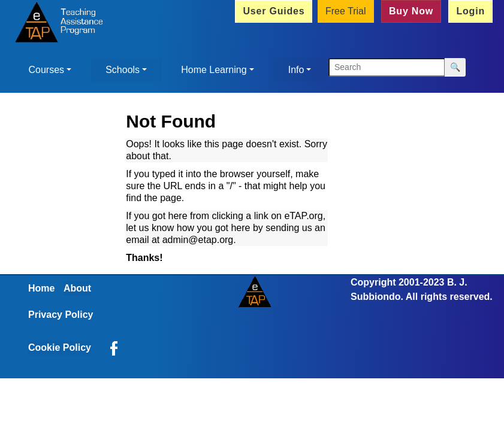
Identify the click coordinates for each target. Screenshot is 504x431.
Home (41, 288)
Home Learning (214, 70)
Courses (47, 70)
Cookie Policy (60, 347)
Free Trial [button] (346, 11)
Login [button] (470, 11)
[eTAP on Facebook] (114, 347)
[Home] (57, 23)
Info (296, 70)
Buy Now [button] (411, 11)
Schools (123, 70)
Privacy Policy (61, 315)
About (77, 288)
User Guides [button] (274, 11)
